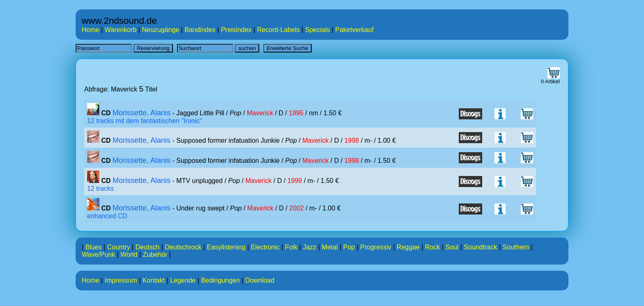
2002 (297, 208)
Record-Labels (278, 30)
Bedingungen (221, 280)
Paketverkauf (354, 30)
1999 (295, 181)
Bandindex (200, 30)
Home (91, 30)
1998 (352, 140)
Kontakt (154, 280)
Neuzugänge (160, 30)
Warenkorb (121, 30)
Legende (183, 280)
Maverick (260, 113)
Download (260, 280)
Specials (317, 30)
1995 (296, 113)
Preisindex (236, 30)
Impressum (121, 280)
